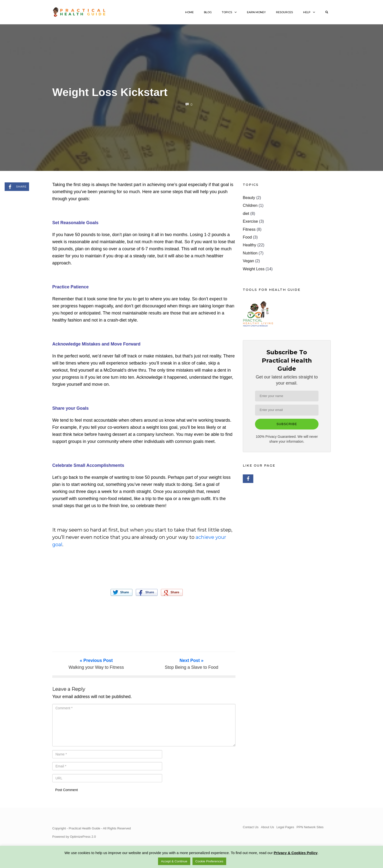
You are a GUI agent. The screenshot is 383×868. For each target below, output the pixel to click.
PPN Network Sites (310, 827)
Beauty (249, 198)
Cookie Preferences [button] (209, 861)
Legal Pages (285, 827)
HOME (189, 12)
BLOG (208, 12)
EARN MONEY (256, 12)
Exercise (250, 221)
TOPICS (227, 12)
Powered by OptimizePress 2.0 (74, 837)
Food (247, 237)
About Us (267, 827)
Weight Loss (254, 269)
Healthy (250, 245)
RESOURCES (284, 12)
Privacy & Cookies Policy (296, 853)
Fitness (249, 229)
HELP (307, 12)
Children (250, 205)
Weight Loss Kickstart (110, 92)
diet (246, 213)
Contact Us (251, 827)
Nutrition (250, 253)
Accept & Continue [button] (174, 861)
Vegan (248, 261)
